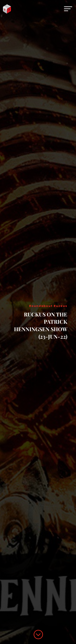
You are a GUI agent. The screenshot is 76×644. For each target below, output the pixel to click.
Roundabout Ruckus (48, 306)
